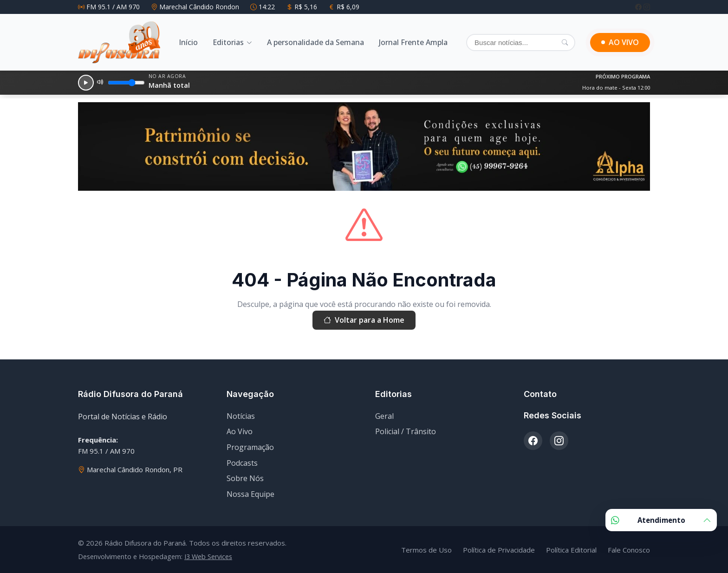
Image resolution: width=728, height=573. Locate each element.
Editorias (228, 42)
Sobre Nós (245, 478)
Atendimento (661, 520)
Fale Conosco (629, 550)
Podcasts (242, 463)
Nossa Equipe (250, 494)
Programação (250, 447)
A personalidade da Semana (315, 42)
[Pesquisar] (565, 42)
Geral (384, 416)
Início (188, 42)
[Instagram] (647, 7)
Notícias (241, 416)
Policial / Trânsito (406, 431)
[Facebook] (639, 7)
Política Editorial (571, 550)
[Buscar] (521, 42)
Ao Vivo (240, 431)
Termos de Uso (426, 550)
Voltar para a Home (364, 320)
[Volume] (126, 83)
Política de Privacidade (499, 550)
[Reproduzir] (86, 83)
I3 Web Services (208, 557)
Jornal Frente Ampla (413, 42)
